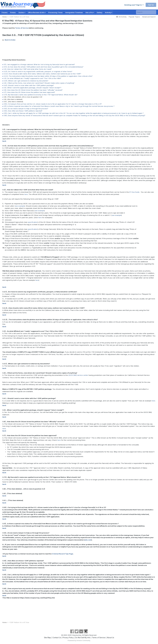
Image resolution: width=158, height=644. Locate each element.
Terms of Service (22, 28)
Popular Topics (134, 17)
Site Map (47, 638)
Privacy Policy (68, 638)
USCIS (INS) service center (78, 375)
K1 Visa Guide (135, 192)
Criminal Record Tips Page (62, 554)
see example (20, 206)
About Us (111, 638)
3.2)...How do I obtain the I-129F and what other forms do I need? (28, 69)
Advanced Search (149, 17)
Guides (22, 12)
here (26, 194)
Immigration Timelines (74, 12)
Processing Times (55, 12)
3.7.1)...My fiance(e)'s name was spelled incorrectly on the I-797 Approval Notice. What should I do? (41, 95)
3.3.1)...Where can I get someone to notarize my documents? (26, 81)
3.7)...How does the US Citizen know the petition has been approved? (29, 92)
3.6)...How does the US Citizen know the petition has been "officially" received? (33, 90)
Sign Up (151, 5)
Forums (5, 12)
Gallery (100, 12)
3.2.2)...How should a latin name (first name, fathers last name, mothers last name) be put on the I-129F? (42, 74)
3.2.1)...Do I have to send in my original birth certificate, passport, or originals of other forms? (38, 71)
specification (33, 222)
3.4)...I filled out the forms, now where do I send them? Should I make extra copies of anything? (39, 83)
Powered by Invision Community (79, 640)
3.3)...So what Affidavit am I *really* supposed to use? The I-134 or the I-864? (32, 78)
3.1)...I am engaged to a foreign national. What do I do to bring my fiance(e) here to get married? (39, 64)
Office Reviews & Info (37, 12)
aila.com (88, 540)
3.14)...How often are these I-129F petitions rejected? (23, 111)
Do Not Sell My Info (83, 638)
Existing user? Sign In (134, 5)
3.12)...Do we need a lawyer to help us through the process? (26, 109)
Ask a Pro (90, 12)
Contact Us (57, 638)
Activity (109, 12)
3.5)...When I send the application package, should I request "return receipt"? (32, 88)
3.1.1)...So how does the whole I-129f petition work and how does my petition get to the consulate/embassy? (43, 67)
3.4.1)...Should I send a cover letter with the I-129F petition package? (29, 85)
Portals (13, 12)
